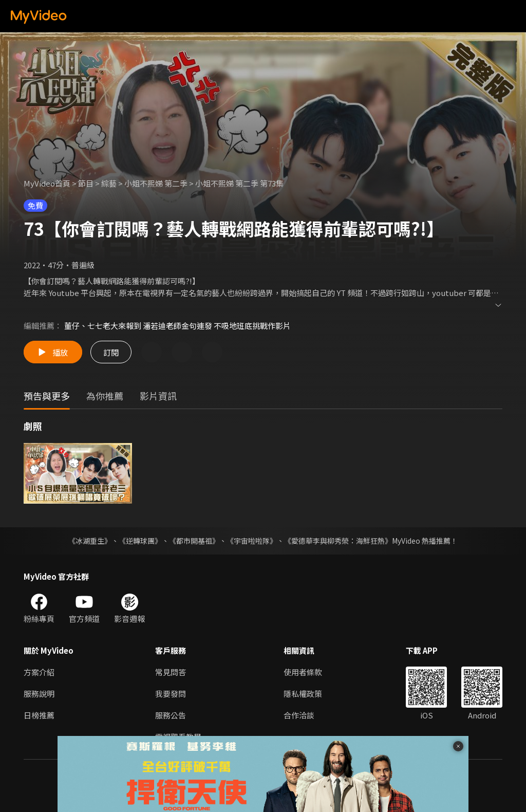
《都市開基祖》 (194, 541)
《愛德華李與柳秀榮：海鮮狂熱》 (338, 541)
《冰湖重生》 (90, 541)
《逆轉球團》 (140, 541)
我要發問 (171, 694)
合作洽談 (299, 715)
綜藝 (109, 183)
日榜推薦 (39, 715)
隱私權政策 (303, 694)
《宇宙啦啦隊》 (252, 541)
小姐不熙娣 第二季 (156, 183)
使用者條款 (303, 672)
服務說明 (39, 694)
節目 (86, 183)
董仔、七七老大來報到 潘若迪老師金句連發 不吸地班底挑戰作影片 (177, 326)
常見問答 (171, 672)
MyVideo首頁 (47, 183)
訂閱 (111, 352)
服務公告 (171, 715)
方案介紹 (39, 672)
